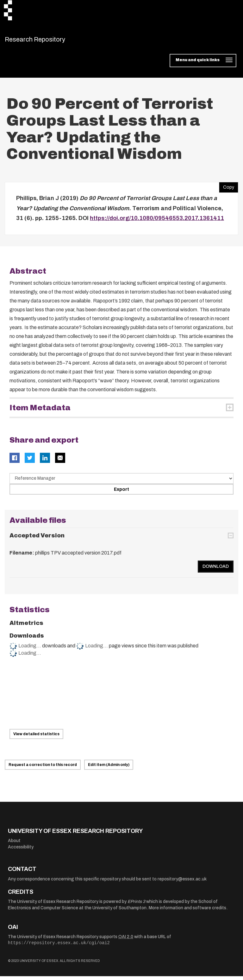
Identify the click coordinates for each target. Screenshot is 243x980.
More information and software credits (187, 912)
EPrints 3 (136, 906)
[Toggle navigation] (203, 65)
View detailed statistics (36, 738)
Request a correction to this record (43, 769)
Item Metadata (40, 412)
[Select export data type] (121, 482)
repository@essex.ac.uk (182, 883)
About (14, 845)
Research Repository (49, 41)
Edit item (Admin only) (109, 769)
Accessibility (21, 851)
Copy (227, 190)
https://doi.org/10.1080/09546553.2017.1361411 (157, 222)
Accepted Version (37, 539)
